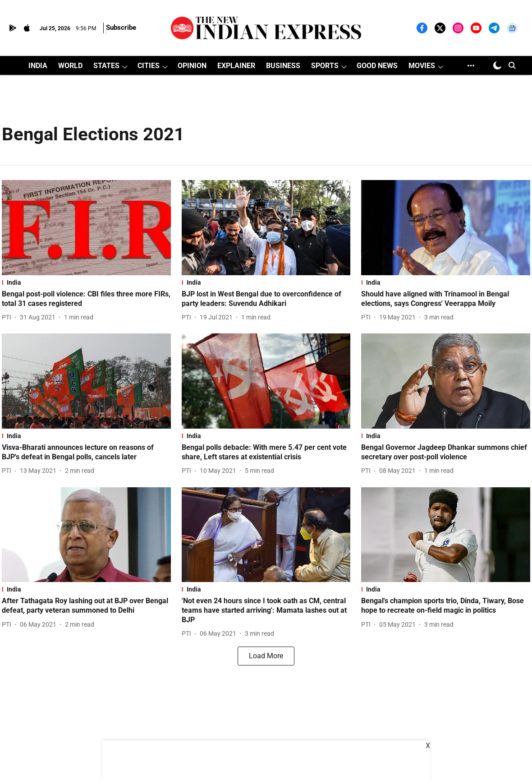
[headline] (86, 299)
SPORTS (325, 66)
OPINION (192, 66)
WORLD (70, 66)
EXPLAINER (236, 66)
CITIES (149, 66)
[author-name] (8, 317)
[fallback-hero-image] (86, 228)
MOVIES (422, 66)
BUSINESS (283, 66)
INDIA (38, 66)
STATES (106, 66)
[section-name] (86, 282)
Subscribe (121, 28)
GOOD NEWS (377, 66)
